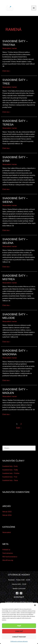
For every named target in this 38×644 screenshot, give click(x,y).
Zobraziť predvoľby (19, 637)
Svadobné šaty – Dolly (10, 466)
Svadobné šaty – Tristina (11, 473)
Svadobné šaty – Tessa (10, 480)
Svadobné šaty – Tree (10, 477)
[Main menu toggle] (34, 8)
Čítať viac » (6, 71)
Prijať (19, 626)
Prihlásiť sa (6, 550)
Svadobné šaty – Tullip (10, 470)
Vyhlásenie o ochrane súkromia (19, 641)
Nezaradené (7, 48)
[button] (35, 605)
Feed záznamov (8, 553)
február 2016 (7, 515)
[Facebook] (17, 593)
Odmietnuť (19, 631)
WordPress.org (8, 560)
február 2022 (7, 512)
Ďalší (19, 428)
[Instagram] (21, 593)
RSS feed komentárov (10, 557)
